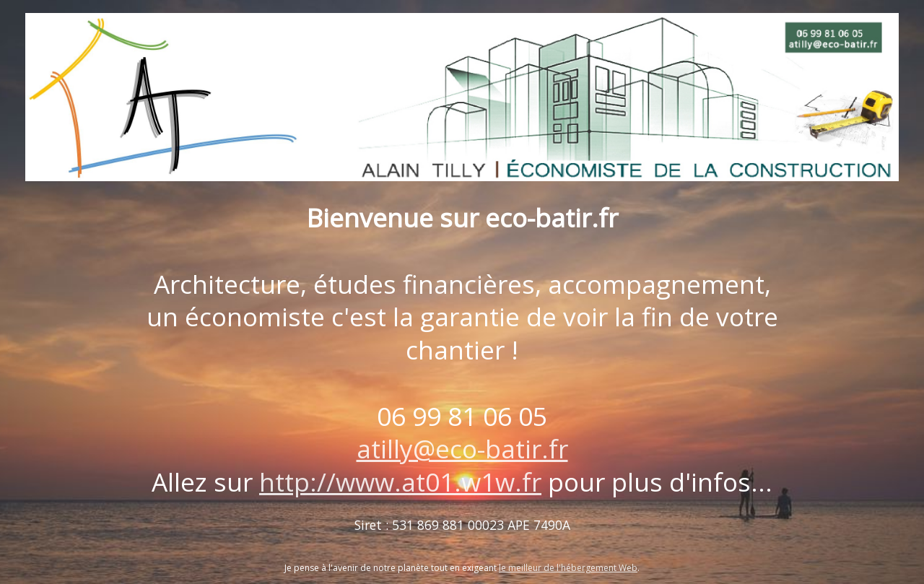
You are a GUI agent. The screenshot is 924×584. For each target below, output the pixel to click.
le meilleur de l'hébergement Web (568, 568)
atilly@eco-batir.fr (462, 448)
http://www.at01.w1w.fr (400, 481)
